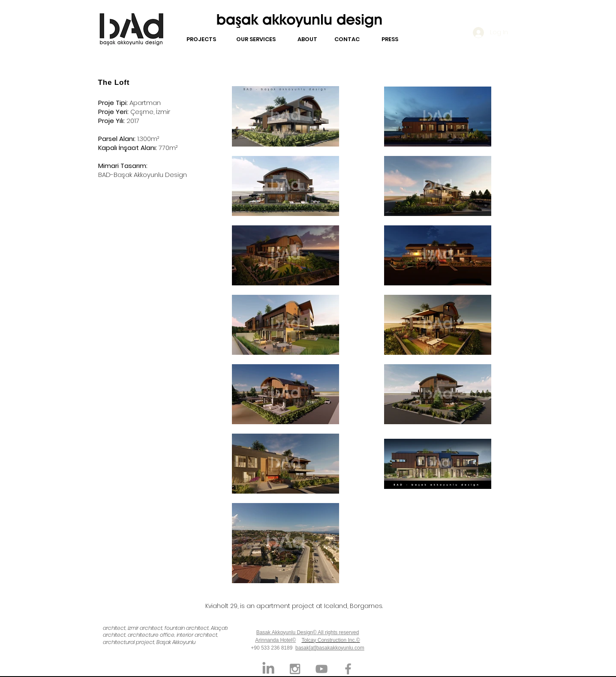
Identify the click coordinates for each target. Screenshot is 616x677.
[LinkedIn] (268, 669)
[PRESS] (390, 40)
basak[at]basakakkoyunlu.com (330, 648)
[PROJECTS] (201, 40)
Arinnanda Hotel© (275, 640)
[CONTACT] (349, 40)
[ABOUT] (307, 40)
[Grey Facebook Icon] (348, 669)
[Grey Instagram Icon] (295, 669)
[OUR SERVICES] (256, 40)
